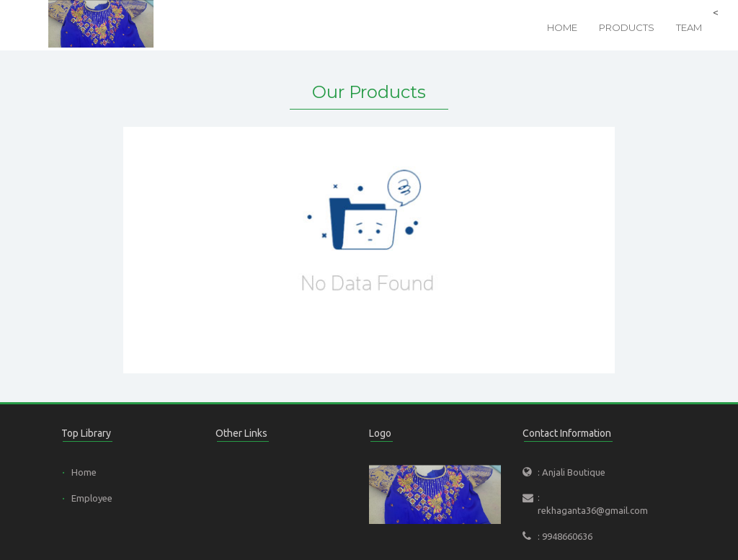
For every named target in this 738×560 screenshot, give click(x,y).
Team (689, 27)
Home (562, 27)
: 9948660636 (565, 536)
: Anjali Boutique (572, 472)
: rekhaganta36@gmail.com (591, 504)
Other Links (241, 433)
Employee (92, 498)
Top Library (86, 433)
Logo (380, 433)
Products (627, 27)
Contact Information (567, 433)
